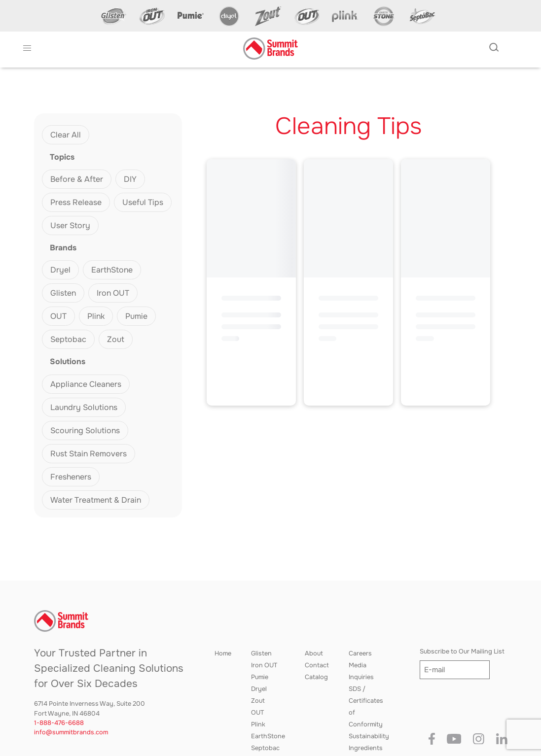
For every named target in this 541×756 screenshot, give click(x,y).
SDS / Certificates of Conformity (366, 707)
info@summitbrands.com (71, 732)
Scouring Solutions (85, 430)
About (314, 653)
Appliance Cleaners (86, 384)
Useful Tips (143, 202)
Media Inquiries (361, 671)
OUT (58, 316)
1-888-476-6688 (59, 723)
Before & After (77, 179)
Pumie (136, 316)
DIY (130, 179)
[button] (27, 48)
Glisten (63, 293)
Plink (96, 316)
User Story (70, 225)
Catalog (316, 677)
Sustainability (369, 736)
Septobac (68, 339)
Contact (317, 665)
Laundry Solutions (84, 407)
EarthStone (112, 270)
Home (223, 653)
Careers (360, 653)
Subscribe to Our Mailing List (462, 652)
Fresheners (71, 477)
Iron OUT (113, 293)
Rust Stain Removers (89, 454)
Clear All (66, 135)
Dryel (60, 270)
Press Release (76, 202)
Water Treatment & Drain (96, 500)
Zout (116, 339)
